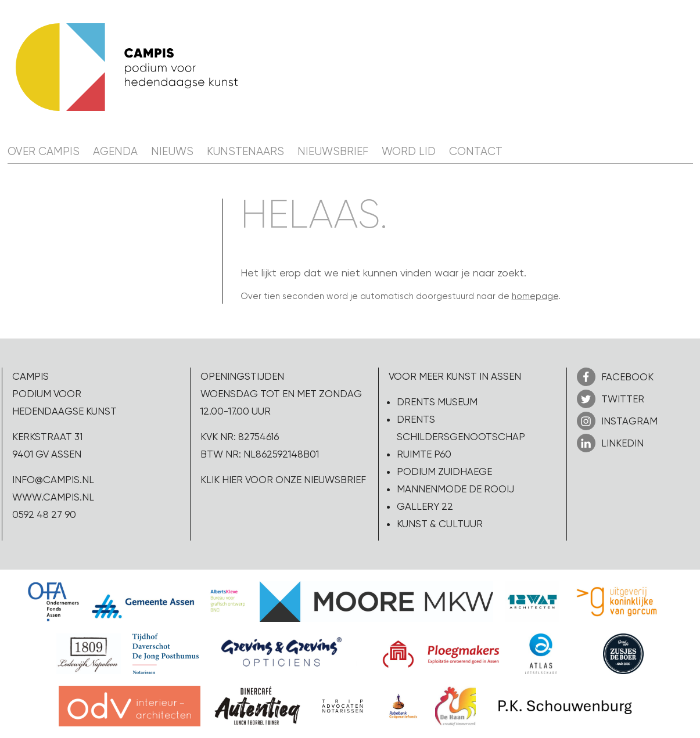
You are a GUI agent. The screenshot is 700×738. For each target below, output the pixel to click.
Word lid (409, 152)
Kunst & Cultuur (440, 524)
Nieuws (172, 152)
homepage (535, 296)
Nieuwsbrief (333, 152)
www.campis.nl (53, 497)
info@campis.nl (53, 480)
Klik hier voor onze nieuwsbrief (283, 480)
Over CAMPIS (44, 152)
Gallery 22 (425, 506)
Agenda (115, 152)
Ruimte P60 (424, 454)
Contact (476, 152)
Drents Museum (437, 402)
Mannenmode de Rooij (455, 489)
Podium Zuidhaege (444, 471)
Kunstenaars (245, 152)
